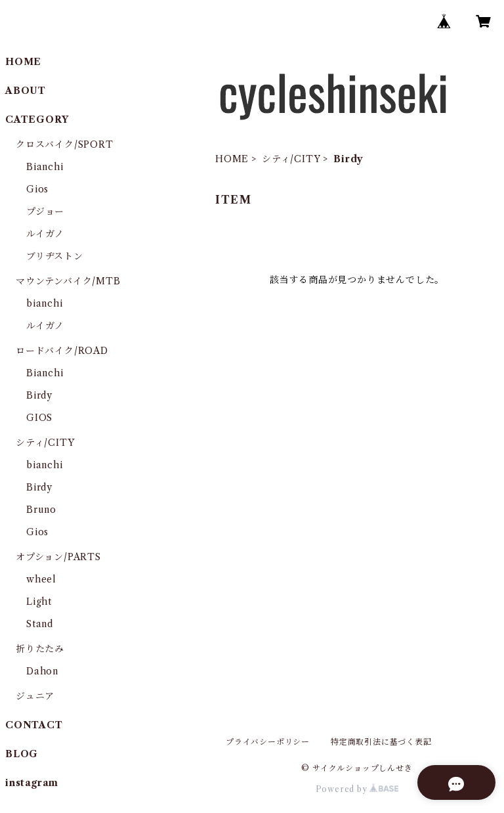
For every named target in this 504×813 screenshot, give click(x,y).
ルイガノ (45, 234)
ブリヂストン (55, 256)
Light (39, 602)
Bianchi (45, 167)
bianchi (45, 303)
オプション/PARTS (58, 557)
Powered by (357, 789)
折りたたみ (40, 649)
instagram (32, 783)
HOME (232, 159)
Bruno (41, 510)
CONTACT (34, 725)
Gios (37, 189)
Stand (40, 624)
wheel (41, 579)
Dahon (42, 671)
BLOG (22, 754)
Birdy (39, 395)
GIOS (39, 418)
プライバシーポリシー (268, 742)
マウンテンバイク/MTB (68, 281)
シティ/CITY (291, 159)
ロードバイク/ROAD (62, 351)
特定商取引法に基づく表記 (381, 742)
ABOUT (26, 91)
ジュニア (35, 696)
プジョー (45, 211)
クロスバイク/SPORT (65, 144)
